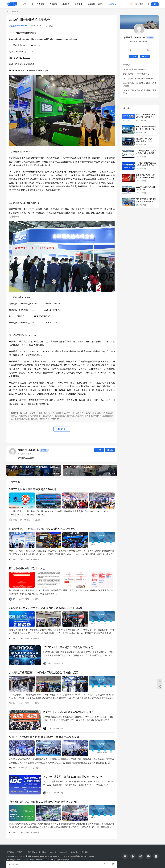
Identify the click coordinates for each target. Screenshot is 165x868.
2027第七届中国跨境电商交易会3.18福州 (32, 489)
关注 (99, 450)
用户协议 (31, 852)
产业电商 (53, 4)
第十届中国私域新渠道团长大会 (27, 568)
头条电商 (41, 4)
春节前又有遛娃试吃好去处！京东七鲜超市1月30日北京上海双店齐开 (146, 129)
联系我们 (21, 852)
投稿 (155, 4)
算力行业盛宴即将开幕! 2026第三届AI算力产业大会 (73, 777)
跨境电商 (91, 4)
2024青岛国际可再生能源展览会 (136, 74)
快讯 (32, 4)
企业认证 (53, 852)
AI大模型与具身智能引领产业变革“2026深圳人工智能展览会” (146, 201)
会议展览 (113, 4)
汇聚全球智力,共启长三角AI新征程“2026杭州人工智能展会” (43, 529)
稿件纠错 (64, 852)
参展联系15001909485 (18, 26)
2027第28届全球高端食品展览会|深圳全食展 (69, 712)
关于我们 (10, 852)
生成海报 (14, 864)
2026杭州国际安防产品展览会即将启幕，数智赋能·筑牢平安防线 (46, 608)
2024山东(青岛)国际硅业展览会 (136, 69)
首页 (24, 4)
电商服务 (79, 4)
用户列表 (85, 852)
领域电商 (66, 4)
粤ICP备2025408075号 (59, 856)
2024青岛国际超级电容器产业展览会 (138, 79)
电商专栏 (102, 4)
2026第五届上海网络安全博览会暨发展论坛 (68, 647)
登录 (141, 4)
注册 (147, 4)
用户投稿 (42, 852)
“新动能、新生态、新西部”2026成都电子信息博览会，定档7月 (44, 802)
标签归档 (74, 852)
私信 (110, 450)
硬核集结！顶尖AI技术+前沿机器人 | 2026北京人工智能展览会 (146, 141)
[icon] (125, 856)
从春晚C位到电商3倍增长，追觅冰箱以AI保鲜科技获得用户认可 (146, 177)
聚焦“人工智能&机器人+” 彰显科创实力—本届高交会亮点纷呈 (44, 737)
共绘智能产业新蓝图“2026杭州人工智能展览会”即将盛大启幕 (44, 672)
